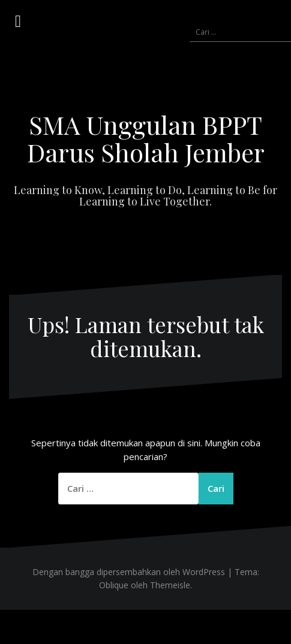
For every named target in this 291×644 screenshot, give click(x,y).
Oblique (114, 585)
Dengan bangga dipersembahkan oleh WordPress (129, 572)
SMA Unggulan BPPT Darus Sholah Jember (146, 138)
